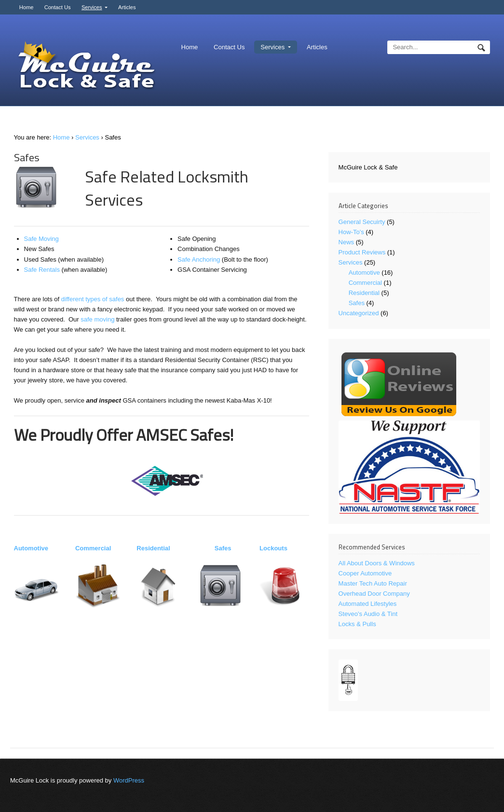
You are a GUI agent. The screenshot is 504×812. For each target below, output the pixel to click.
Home (27, 7)
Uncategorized (359, 313)
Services (92, 7)
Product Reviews (362, 252)
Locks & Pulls (357, 624)
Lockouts (273, 548)
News (347, 242)
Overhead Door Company (374, 594)
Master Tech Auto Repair (373, 583)
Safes (223, 548)
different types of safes (93, 299)
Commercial (93, 548)
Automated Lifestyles (368, 604)
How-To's (351, 232)
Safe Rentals (42, 270)
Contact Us (58, 7)
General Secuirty (362, 222)
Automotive (31, 548)
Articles (127, 7)
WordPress (129, 780)
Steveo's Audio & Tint (368, 614)
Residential (153, 548)
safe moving (97, 319)
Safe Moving (41, 239)
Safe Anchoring (199, 259)
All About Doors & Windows (377, 563)
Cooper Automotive (365, 573)
